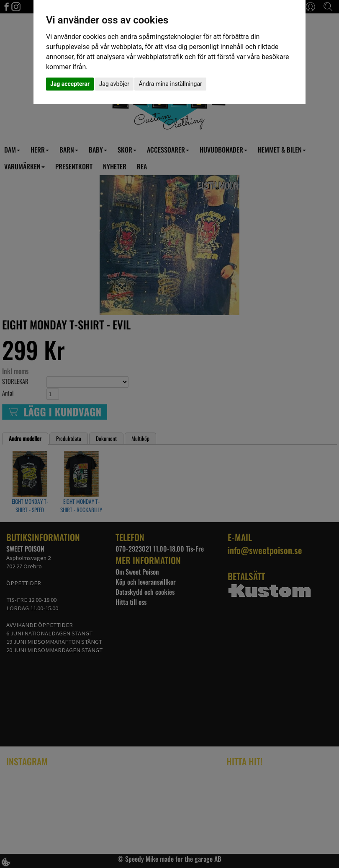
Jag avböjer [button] (114, 84)
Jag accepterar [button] (70, 84)
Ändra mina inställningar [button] (170, 84)
